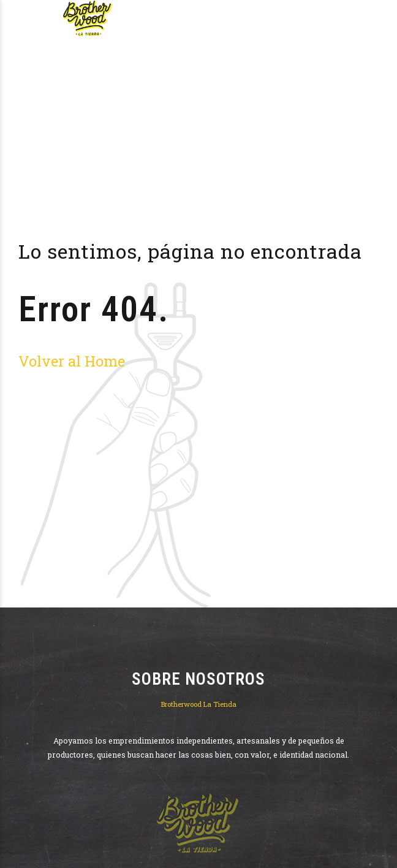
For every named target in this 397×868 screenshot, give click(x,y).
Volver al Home (72, 361)
